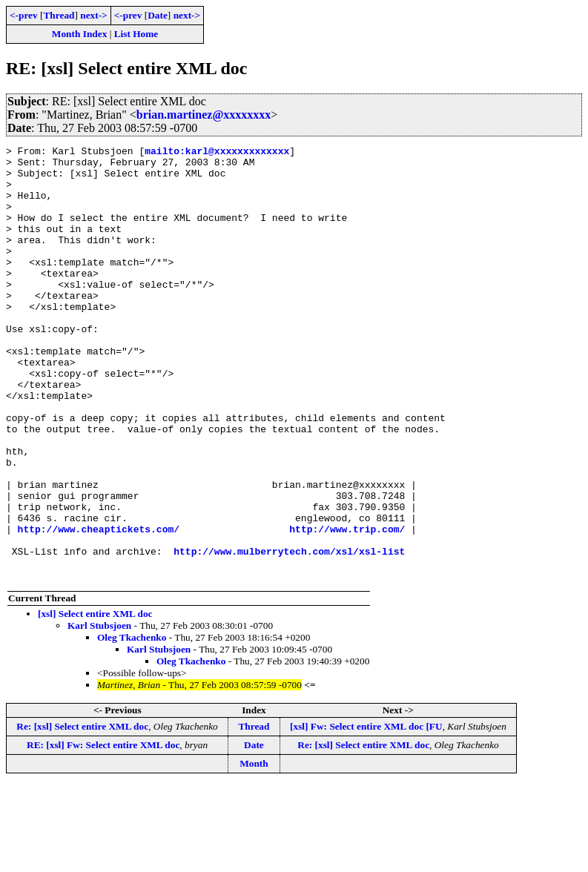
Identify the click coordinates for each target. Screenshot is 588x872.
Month (254, 850)
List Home (136, 34)
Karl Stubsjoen (99, 712)
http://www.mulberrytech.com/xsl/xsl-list (289, 633)
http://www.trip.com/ (347, 607)
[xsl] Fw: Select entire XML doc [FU (366, 813)
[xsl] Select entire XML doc (95, 700)
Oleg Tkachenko (132, 724)
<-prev (24, 15)
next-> (93, 15)
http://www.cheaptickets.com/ (99, 607)
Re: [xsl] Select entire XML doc (82, 813)
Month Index (79, 34)
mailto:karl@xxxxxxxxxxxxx (217, 153)
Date (158, 15)
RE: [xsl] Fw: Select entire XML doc (103, 832)
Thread (59, 15)
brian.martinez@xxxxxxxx (204, 115)
